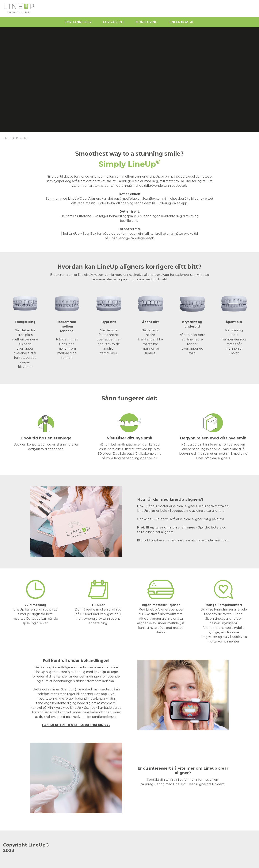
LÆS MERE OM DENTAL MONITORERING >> (76, 725)
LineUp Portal (181, 22)
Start (6, 138)
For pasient (114, 22)
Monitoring (147, 22)
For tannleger (78, 22)
